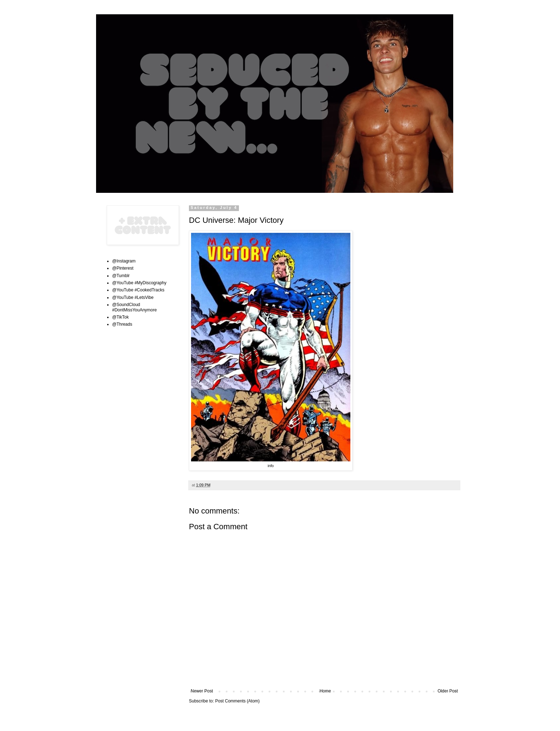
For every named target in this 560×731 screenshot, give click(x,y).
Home (325, 691)
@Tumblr (121, 276)
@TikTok (120, 317)
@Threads (122, 324)
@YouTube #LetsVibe (133, 297)
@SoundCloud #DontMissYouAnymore (134, 307)
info (271, 466)
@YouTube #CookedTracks (138, 290)
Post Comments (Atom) (237, 701)
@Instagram (124, 261)
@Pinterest (123, 268)
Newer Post (202, 691)
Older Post (448, 691)
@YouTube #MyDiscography (139, 283)
